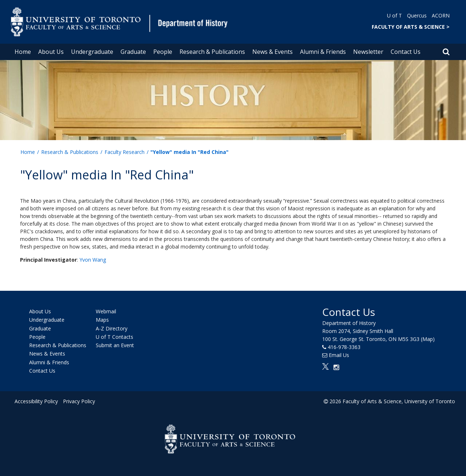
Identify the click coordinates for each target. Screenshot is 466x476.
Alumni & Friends (323, 52)
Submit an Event (115, 345)
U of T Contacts (114, 337)
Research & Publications (212, 52)
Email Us (339, 355)
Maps (102, 320)
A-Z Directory (112, 328)
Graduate (133, 52)
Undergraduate (92, 52)
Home (23, 52)
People (163, 52)
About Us (51, 52)
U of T (394, 15)
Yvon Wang (93, 260)
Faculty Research (125, 152)
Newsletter (368, 52)
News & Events (273, 52)
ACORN (441, 15)
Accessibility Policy (36, 401)
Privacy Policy (79, 401)
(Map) (428, 339)
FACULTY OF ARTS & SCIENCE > (411, 27)
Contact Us (406, 52)
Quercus (417, 15)
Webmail (106, 311)
